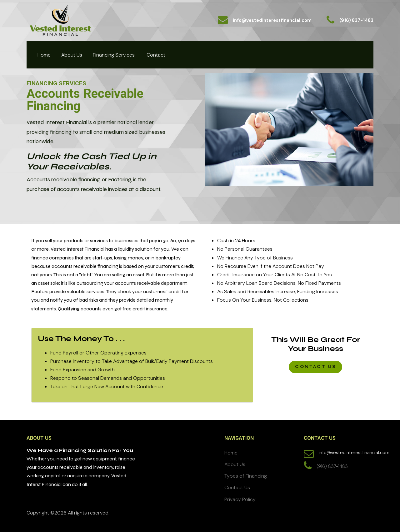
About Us (72, 55)
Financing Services (114, 55)
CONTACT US (315, 367)
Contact (156, 55)
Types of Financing (246, 476)
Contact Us (237, 487)
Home (44, 55)
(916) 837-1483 (332, 466)
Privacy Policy (240, 499)
